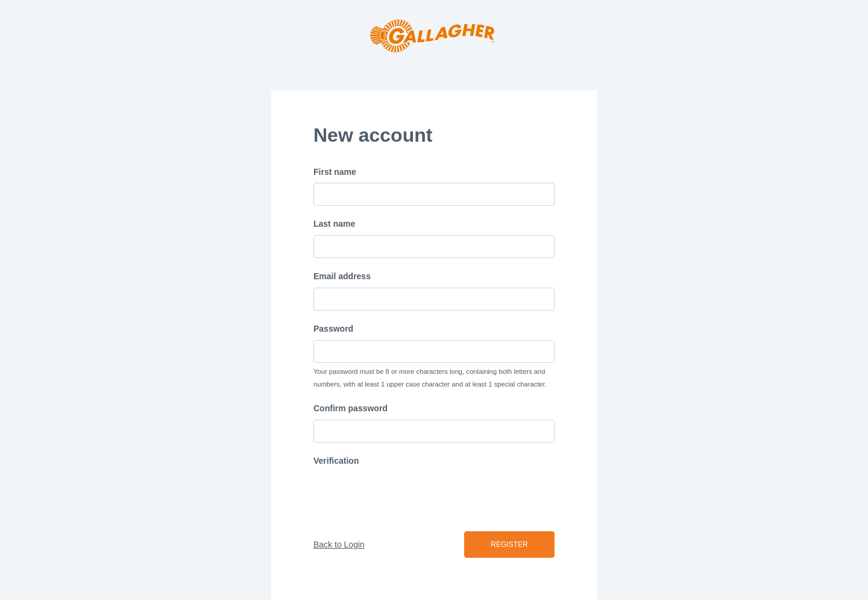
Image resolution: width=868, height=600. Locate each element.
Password (333, 329)
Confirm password (351, 408)
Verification (336, 461)
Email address (342, 276)
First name (335, 172)
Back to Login (339, 545)
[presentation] (405, 496)
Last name (334, 224)
